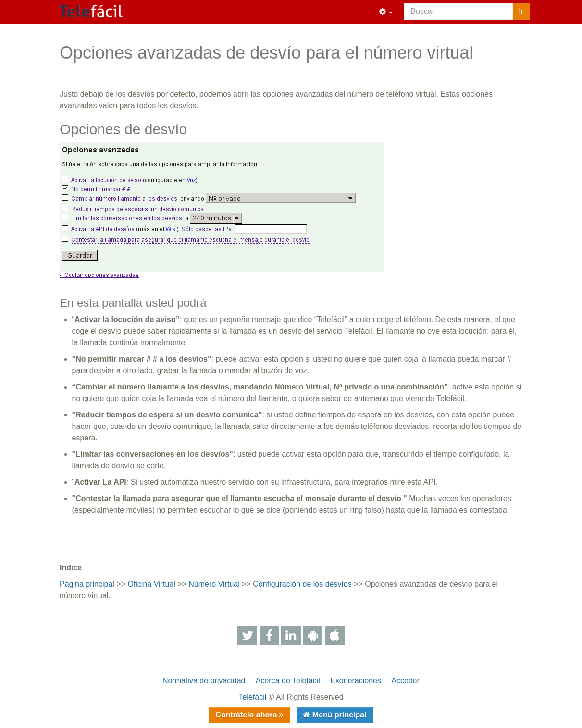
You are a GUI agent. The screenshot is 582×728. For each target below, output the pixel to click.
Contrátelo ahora (247, 715)
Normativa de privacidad (204, 681)
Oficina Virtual (151, 584)
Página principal (87, 584)
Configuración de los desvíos (302, 584)
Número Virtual (214, 584)
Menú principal (338, 715)
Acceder (405, 681)
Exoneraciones (356, 681)
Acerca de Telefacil (288, 681)
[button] (386, 12)
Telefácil (252, 697)
